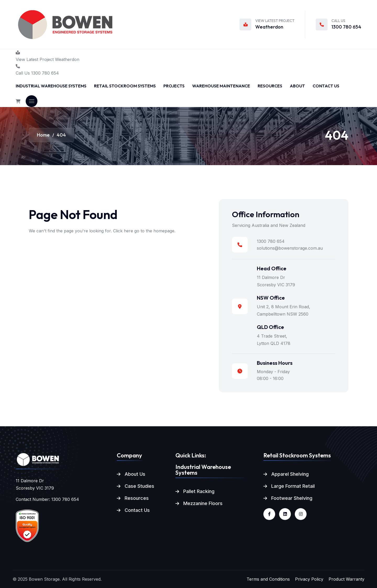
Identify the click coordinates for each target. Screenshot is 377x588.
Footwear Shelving (292, 498)
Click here (123, 231)
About (297, 86)
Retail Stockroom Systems (125, 86)
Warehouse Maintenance (221, 86)
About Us (135, 474)
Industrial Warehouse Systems (51, 86)
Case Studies (139, 486)
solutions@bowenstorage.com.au (290, 248)
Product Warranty (346, 579)
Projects (174, 86)
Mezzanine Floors (203, 503)
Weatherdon (269, 27)
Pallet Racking (199, 491)
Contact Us (326, 86)
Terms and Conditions (268, 579)
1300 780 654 (346, 27)
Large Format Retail (293, 486)
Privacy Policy (309, 579)
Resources (270, 86)
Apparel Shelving (290, 474)
